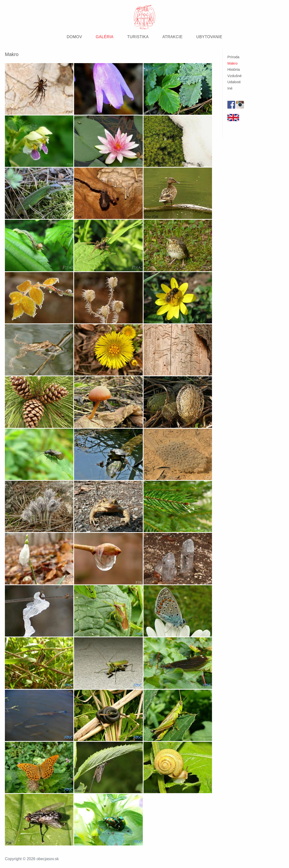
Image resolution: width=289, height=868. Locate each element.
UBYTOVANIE (209, 37)
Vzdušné (234, 76)
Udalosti (234, 82)
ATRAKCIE (172, 37)
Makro (233, 63)
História (234, 69)
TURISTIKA (138, 37)
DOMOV (74, 37)
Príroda (233, 57)
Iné (230, 88)
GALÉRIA (105, 37)
